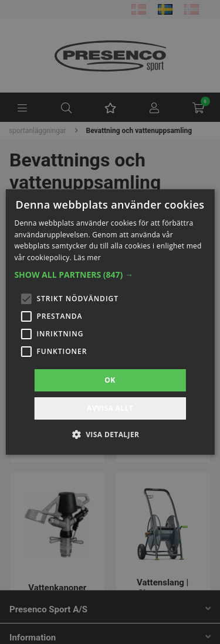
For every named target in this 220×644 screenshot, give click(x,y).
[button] (110, 275)
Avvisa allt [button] (110, 408)
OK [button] (110, 380)
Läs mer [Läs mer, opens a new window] (87, 258)
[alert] (110, 322)
